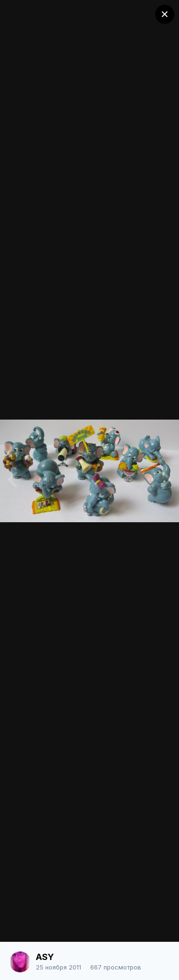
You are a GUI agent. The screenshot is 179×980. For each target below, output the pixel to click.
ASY (45, 957)
